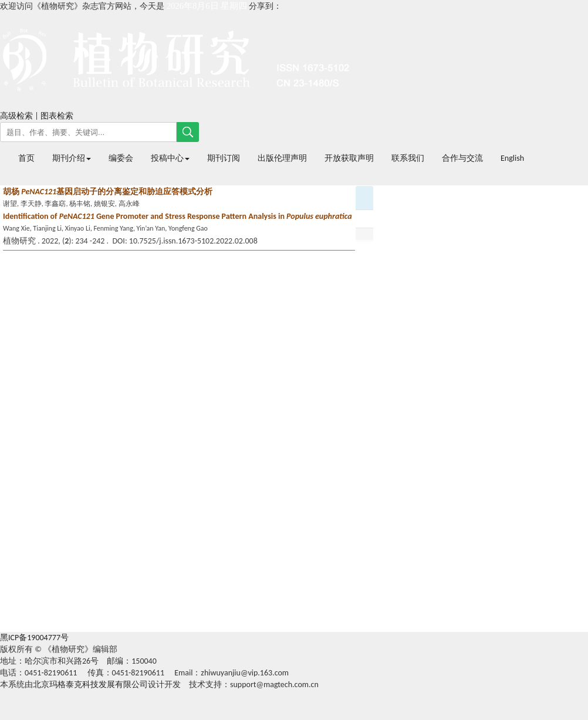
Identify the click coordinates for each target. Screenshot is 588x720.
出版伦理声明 (282, 158)
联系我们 (408, 158)
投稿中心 (170, 158)
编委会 (121, 158)
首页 (26, 158)
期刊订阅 (224, 158)
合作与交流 (462, 158)
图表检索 (57, 116)
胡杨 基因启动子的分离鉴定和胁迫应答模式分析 (108, 192)
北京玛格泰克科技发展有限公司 (90, 684)
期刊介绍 (72, 158)
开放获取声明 (349, 158)
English (512, 158)
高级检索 (16, 116)
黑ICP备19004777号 (34, 638)
